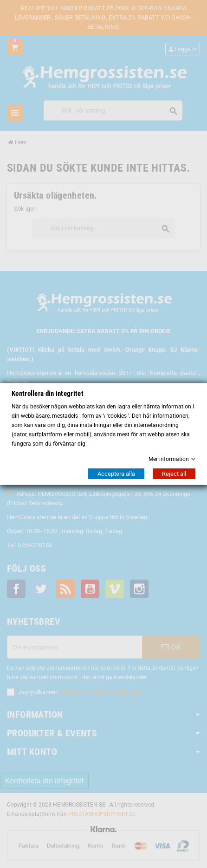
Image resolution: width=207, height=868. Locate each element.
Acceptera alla (116, 474)
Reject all (174, 474)
